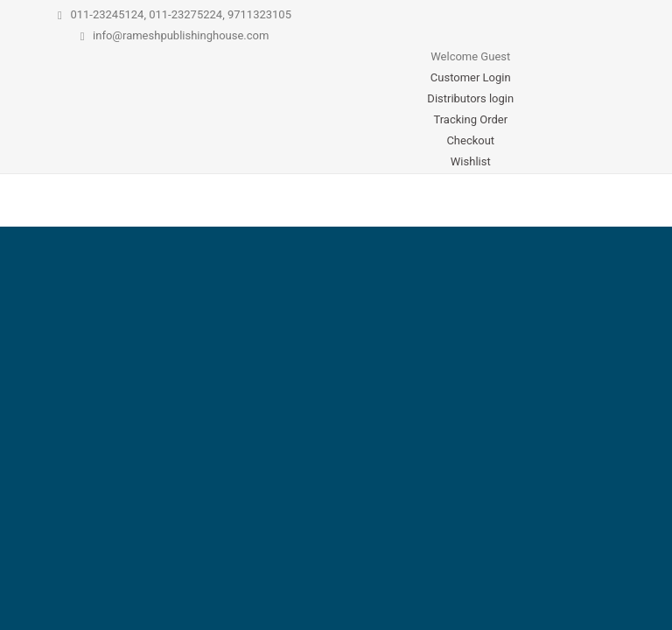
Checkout (470, 140)
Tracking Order (470, 119)
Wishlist (471, 161)
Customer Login (471, 77)
